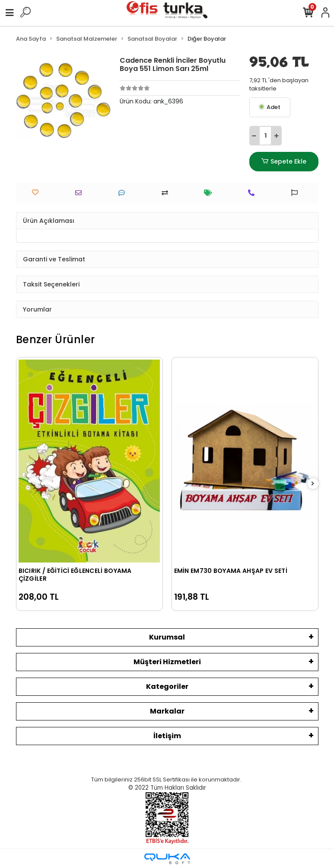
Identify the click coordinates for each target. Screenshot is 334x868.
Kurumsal (167, 637)
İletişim (167, 736)
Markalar (167, 711)
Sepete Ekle (283, 162)
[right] (313, 484)
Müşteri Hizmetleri (167, 662)
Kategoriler (167, 686)
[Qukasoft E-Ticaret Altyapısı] (167, 859)
